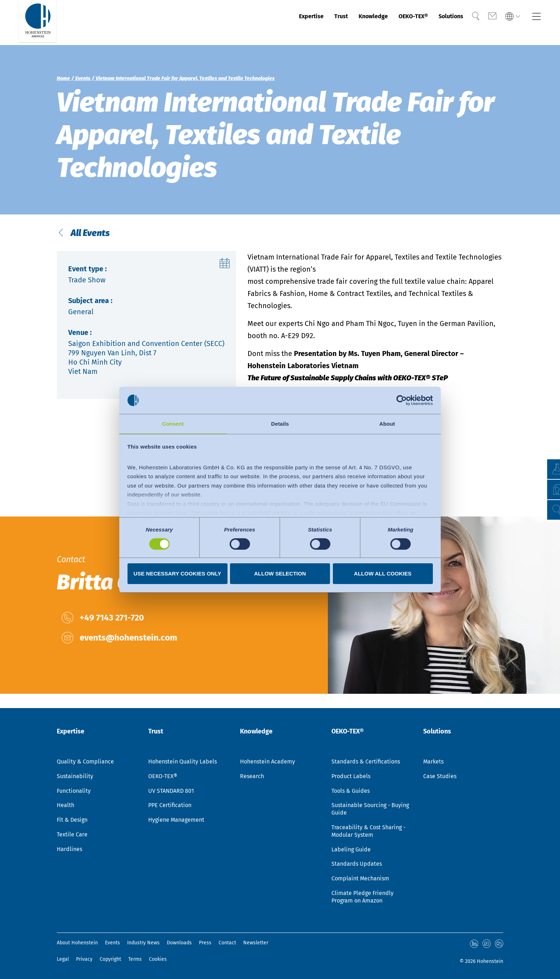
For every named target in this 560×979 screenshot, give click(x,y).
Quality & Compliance (85, 762)
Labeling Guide (351, 850)
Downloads (179, 943)
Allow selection (280, 574)
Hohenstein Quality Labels (182, 762)
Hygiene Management (176, 820)
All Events (98, 242)
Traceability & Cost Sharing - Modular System (368, 832)
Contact (227, 943)
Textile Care (72, 835)
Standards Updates (357, 864)
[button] (548, 510)
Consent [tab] (173, 423)
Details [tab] (280, 423)
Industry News (143, 943)
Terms (135, 959)
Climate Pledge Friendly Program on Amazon (362, 898)
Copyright (110, 959)
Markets (433, 762)
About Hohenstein (77, 943)
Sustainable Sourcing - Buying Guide (370, 810)
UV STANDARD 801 (171, 792)
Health (66, 806)
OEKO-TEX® (397, 23)
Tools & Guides (351, 792)
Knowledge (349, 23)
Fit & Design (72, 820)
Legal (63, 959)
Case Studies (440, 777)
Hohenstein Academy (267, 762)
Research (252, 777)
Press (205, 943)
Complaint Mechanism (360, 879)
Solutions (443, 23)
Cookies (158, 959)
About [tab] (387, 423)
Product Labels (351, 777)
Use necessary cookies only (177, 574)
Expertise (277, 23)
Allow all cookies (383, 574)
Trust (312, 23)
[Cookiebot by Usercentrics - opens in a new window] (402, 400)
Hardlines (69, 850)
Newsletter (256, 943)
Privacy (84, 959)
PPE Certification (170, 806)
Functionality (74, 792)
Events (112, 943)
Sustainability (75, 777)
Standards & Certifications (366, 762)
